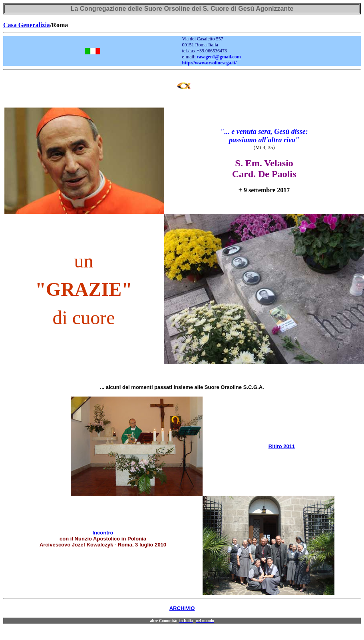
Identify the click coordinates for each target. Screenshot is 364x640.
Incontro (103, 533)
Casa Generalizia (27, 25)
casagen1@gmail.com (219, 57)
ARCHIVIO (182, 608)
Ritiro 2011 (282, 446)
